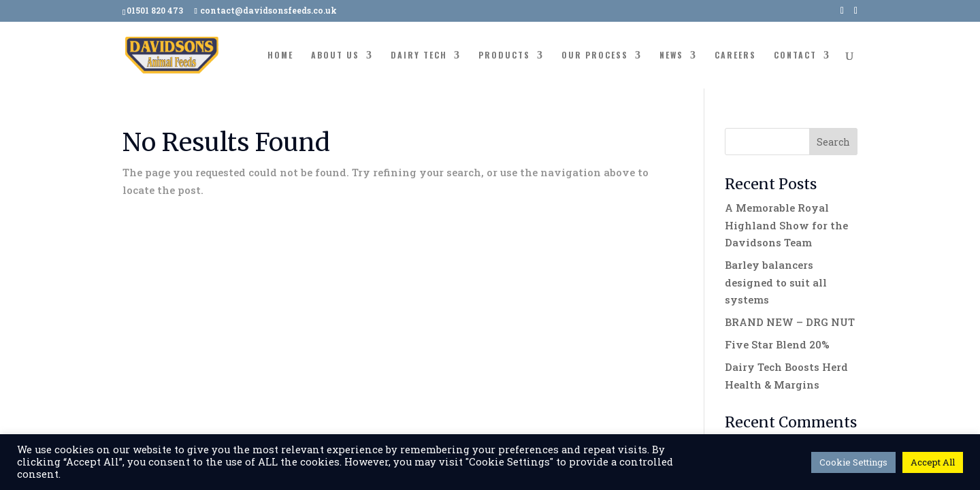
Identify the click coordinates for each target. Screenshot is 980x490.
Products (504, 55)
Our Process (595, 55)
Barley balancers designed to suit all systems (776, 282)
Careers (735, 55)
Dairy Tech (419, 55)
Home (280, 55)
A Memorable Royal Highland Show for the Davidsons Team (786, 225)
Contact (795, 55)
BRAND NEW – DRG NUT (790, 322)
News (671, 55)
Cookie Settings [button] (853, 462)
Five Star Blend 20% (777, 344)
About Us (335, 55)
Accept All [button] (933, 462)
